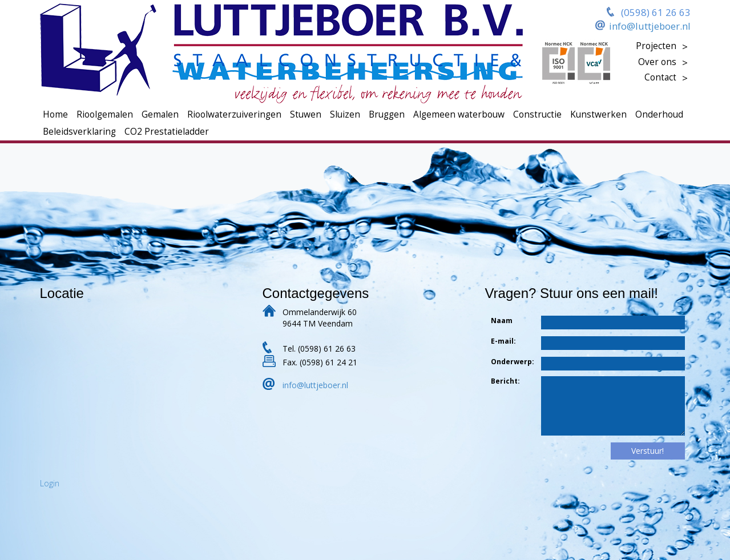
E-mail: (503, 341)
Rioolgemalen (105, 114)
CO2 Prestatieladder (167, 132)
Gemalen (160, 114)
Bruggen (387, 114)
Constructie (537, 114)
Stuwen (306, 114)
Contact (660, 77)
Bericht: (503, 381)
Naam (502, 321)
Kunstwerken (598, 114)
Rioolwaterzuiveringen (234, 114)
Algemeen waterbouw (459, 114)
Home (55, 114)
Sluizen (345, 114)
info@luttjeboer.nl (650, 26)
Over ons (657, 62)
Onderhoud (659, 114)
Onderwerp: (503, 362)
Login (50, 483)
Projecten (656, 46)
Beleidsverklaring (79, 132)
